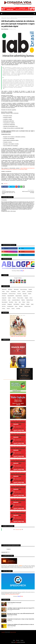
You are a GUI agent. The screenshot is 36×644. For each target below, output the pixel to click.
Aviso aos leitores (24, 289)
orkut (20, 302)
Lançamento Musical (16, 300)
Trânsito (8, 309)
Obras (16, 302)
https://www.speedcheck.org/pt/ (12, 594)
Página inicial (4, 18)
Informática (4, 300)
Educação (25, 294)
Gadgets (26, 298)
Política (28, 302)
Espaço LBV (4, 298)
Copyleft (3, 632)
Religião (28, 304)
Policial (24, 302)
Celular (3, 292)
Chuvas (8, 292)
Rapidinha (23, 304)
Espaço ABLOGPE (11, 296)
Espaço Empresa (19, 296)
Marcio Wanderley (5, 29)
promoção (4, 304)
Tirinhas (4, 309)
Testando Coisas (27, 306)
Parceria (18, 640)
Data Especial (5, 294)
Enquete (30, 294)
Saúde (32, 304)
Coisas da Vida (18, 530)
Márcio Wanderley (21, 642)
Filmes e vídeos (20, 298)
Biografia (30, 289)
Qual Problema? (16, 304)
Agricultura (10, 289)
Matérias (23, 300)
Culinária (24, 292)
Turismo (13, 309)
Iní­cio (14, 640)
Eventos (14, 298)
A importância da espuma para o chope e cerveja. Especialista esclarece (21, 620)
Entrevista (4, 296)
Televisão (21, 306)
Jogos (9, 300)
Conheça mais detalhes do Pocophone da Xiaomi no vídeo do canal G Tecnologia (21, 625)
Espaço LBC (26, 296)
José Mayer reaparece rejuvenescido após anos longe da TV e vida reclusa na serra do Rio (21, 609)
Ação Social (4, 289)
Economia (19, 294)
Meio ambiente (5, 302)
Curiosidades (29, 292)
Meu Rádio (11, 302)
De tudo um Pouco (12, 294)
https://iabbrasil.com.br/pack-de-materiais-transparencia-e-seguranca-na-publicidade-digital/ (18, 169)
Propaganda (10, 304)
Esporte (10, 298)
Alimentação (16, 289)
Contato (22, 640)
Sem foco (9, 18)
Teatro (16, 306)
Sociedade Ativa (10, 306)
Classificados (13, 292)
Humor (31, 298)
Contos (19, 292)
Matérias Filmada (30, 300)
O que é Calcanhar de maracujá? (14, 603)
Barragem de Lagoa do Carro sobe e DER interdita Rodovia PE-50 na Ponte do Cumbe (21, 614)
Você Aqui (18, 309)
